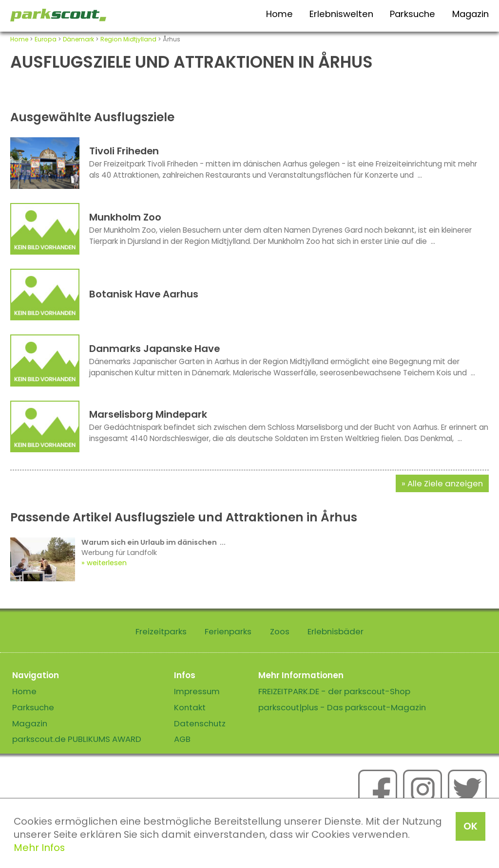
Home (279, 14)
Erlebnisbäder (336, 631)
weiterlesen (107, 563)
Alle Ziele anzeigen (445, 483)
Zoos (280, 631)
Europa (46, 39)
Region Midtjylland (128, 39)
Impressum (197, 691)
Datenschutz (200, 723)
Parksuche (413, 14)
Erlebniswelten (341, 14)
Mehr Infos (39, 848)
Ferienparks (228, 631)
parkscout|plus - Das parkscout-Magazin (342, 707)
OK (470, 826)
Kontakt (190, 707)
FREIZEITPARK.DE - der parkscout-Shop (334, 691)
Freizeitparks (161, 631)
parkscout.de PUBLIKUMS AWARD (77, 739)
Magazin (470, 14)
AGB (182, 739)
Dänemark (78, 39)
